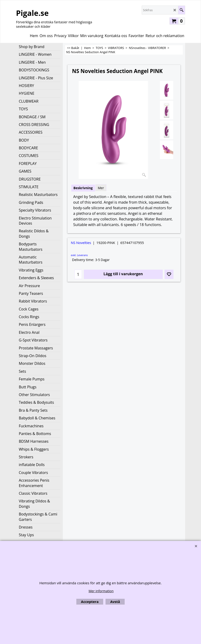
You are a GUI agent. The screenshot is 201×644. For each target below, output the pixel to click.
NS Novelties (81, 243)
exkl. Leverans (79, 255)
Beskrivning (83, 188)
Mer (101, 188)
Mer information (101, 591)
